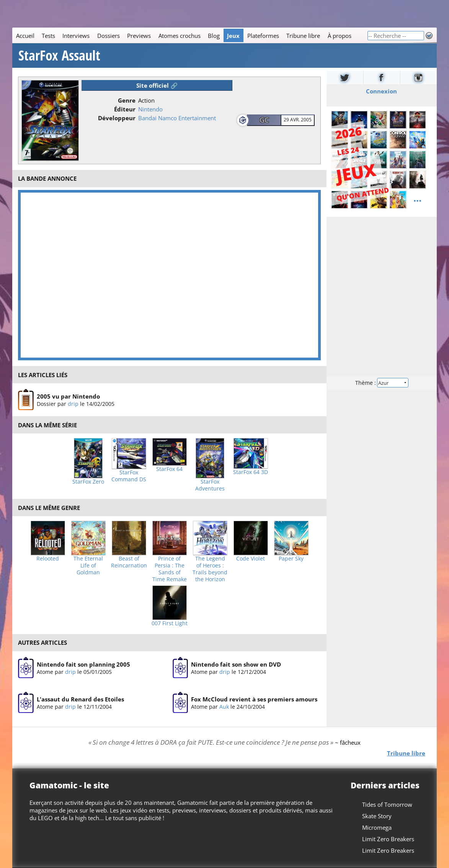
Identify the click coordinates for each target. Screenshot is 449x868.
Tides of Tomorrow (387, 804)
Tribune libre (303, 36)
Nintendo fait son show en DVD (236, 664)
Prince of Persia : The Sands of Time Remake (170, 569)
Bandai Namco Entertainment (177, 118)
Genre (127, 100)
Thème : (382, 383)
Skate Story (377, 816)
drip (73, 404)
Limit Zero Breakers (388, 839)
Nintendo (150, 109)
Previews (139, 36)
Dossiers (109, 36)
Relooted (48, 559)
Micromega (377, 827)
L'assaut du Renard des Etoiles (80, 699)
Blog (214, 36)
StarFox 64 (169, 469)
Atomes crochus (180, 36)
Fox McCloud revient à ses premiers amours (254, 699)
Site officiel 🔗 (157, 85)
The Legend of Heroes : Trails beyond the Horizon (210, 569)
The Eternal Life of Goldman (88, 566)
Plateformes (263, 36)
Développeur (117, 118)
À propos (340, 36)
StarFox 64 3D (251, 472)
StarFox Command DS (129, 476)
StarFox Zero (88, 482)
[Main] (190, 35)
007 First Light (170, 623)
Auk (224, 707)
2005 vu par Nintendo (68, 396)
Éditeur (125, 109)
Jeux (233, 36)
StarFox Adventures (210, 485)
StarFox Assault (59, 56)
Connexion (382, 91)
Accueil (25, 36)
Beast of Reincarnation (129, 562)
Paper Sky (291, 559)
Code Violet (251, 559)
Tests (48, 36)
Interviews (76, 36)
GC (264, 120)
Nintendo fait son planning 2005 (83, 664)
